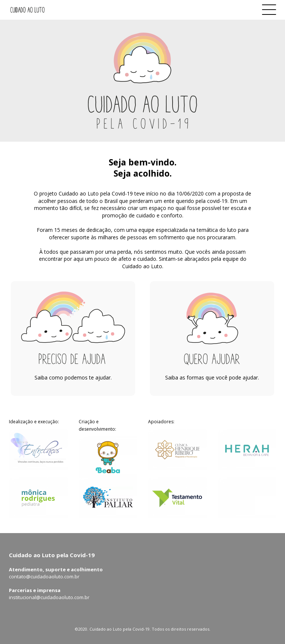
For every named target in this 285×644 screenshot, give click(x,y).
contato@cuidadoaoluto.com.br (44, 576)
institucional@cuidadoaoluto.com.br (49, 597)
